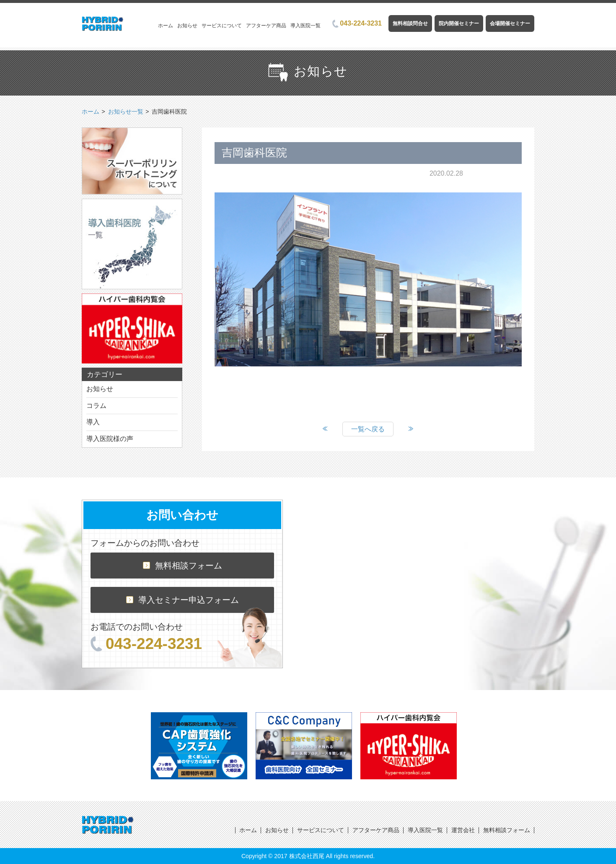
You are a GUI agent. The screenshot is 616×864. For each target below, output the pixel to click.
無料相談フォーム (182, 566)
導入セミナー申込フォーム (182, 600)
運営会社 (463, 830)
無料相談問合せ (410, 23)
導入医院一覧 (305, 26)
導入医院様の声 (110, 439)
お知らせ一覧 (126, 112)
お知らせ (187, 26)
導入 (93, 422)
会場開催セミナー (510, 23)
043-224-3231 (357, 23)
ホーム (166, 26)
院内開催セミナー (459, 23)
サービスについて (222, 26)
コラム (96, 406)
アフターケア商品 (266, 26)
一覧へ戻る (368, 429)
